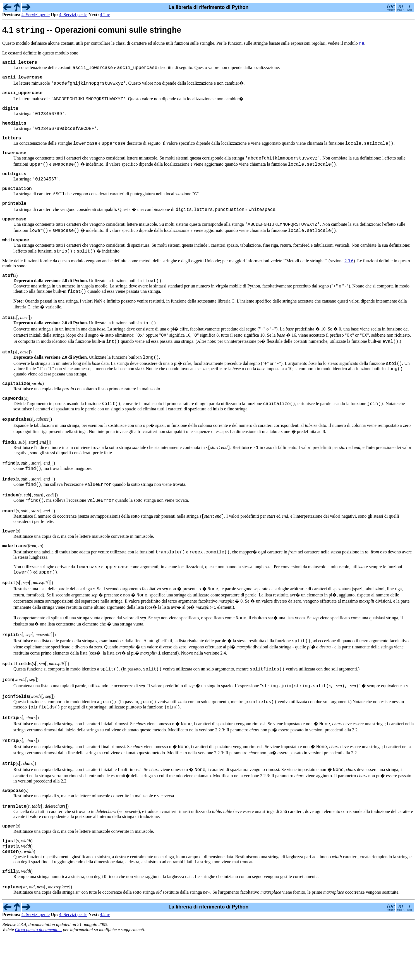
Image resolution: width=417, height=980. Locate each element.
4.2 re (105, 15)
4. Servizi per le (36, 15)
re (362, 45)
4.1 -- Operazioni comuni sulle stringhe (92, 31)
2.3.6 (349, 283)
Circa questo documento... (39, 975)
